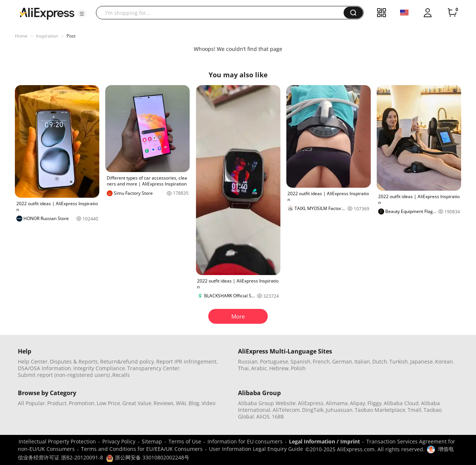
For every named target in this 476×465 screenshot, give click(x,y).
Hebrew (279, 368)
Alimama (337, 403)
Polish (298, 368)
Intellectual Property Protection (57, 441)
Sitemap (152, 441)
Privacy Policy (119, 441)
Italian (362, 361)
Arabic (259, 368)
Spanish (300, 361)
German (342, 361)
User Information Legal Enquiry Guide (256, 449)
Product (57, 403)
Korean (444, 361)
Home (21, 36)
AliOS (263, 416)
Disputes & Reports (74, 361)
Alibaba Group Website (267, 403)
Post (71, 36)
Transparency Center (153, 368)
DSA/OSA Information (44, 368)
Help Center (33, 361)
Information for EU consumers (245, 441)
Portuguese (274, 361)
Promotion (82, 403)
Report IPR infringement (186, 361)
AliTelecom (286, 410)
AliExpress (311, 403)
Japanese (422, 361)
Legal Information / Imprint (324, 441)
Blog (194, 403)
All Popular (31, 403)
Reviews (164, 403)
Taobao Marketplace (380, 410)
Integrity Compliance (99, 368)
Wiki (181, 403)
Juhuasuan (339, 410)
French (321, 361)
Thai (243, 368)
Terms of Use (185, 441)
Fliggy (374, 403)
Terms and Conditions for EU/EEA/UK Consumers (142, 449)
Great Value (137, 403)
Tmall (414, 410)
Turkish (399, 361)
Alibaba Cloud (401, 403)
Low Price (108, 403)
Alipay (358, 403)
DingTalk (313, 410)
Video (208, 403)
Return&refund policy (127, 361)
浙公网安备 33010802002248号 (148, 457)
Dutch (380, 361)
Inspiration (47, 36)
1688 (278, 416)
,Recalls (120, 375)
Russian (248, 361)
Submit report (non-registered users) (64, 375)
